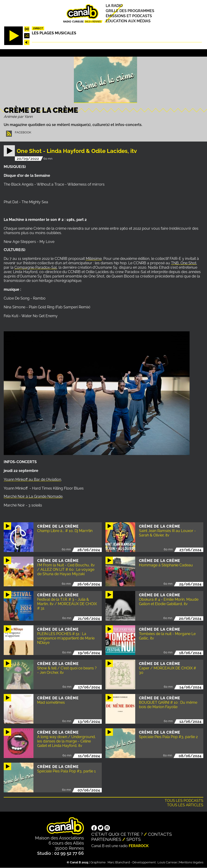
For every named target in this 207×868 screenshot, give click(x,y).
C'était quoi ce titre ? (117, 834)
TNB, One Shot (184, 263)
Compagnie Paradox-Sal (36, 267)
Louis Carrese (167, 862)
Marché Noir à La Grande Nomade (33, 496)
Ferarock (139, 846)
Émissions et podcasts (129, 16)
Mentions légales (191, 862)
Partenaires (106, 839)
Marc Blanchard (119, 862)
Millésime (94, 259)
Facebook (23, 132)
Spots (134, 839)
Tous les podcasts (184, 801)
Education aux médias (128, 21)
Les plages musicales (54, 33)
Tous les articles (185, 805)
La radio (114, 6)
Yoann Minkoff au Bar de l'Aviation (32, 479)
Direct (38, 28)
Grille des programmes (130, 11)
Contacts (160, 834)
